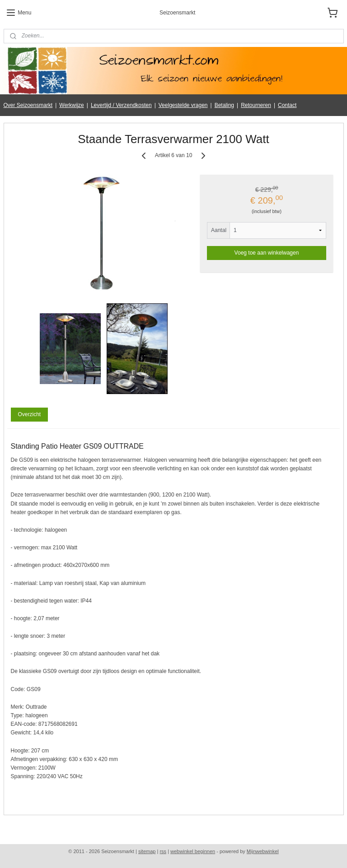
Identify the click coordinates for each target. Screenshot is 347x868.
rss (163, 851)
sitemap (147, 851)
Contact (287, 105)
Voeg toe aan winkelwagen (267, 253)
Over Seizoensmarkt (28, 105)
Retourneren (256, 105)
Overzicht (29, 414)
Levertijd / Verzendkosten (121, 105)
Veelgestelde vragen (183, 105)
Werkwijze (71, 105)
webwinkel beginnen (193, 851)
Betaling (224, 105)
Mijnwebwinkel (263, 851)
